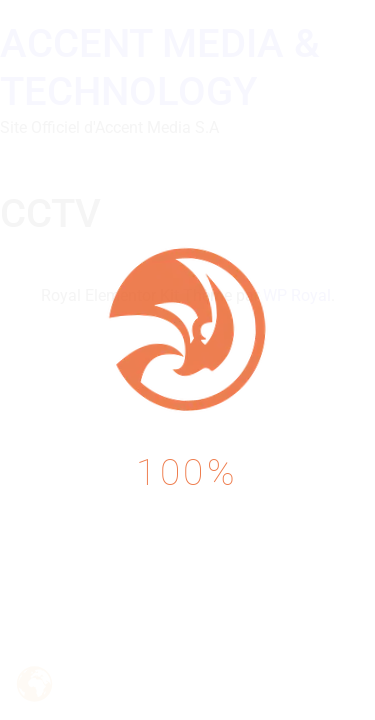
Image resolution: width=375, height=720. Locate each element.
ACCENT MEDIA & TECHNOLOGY (160, 67)
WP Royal (297, 295)
